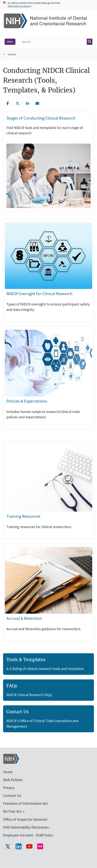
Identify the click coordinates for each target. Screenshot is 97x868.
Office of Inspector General (26, 819)
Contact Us (12, 796)
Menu (10, 42)
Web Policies (13, 780)
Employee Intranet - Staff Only (29, 835)
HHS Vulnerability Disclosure (27, 827)
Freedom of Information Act (26, 803)
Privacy (9, 788)
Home (12, 54)
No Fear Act (14, 811)
